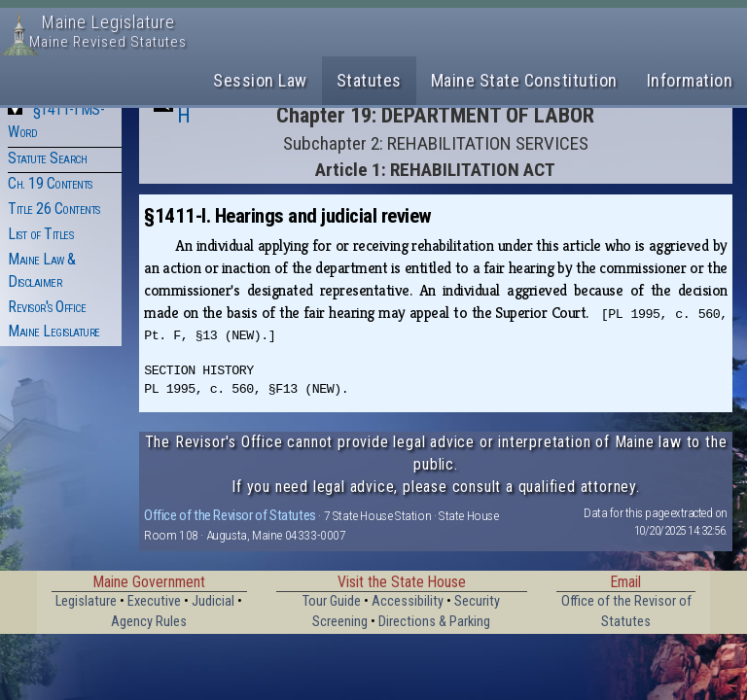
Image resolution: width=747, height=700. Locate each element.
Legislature (86, 601)
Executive (154, 601)
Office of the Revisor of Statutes (230, 515)
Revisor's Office (47, 307)
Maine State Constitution (524, 80)
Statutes (369, 80)
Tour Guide (332, 601)
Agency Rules (149, 622)
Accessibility (408, 601)
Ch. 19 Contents (50, 183)
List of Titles (40, 234)
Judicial (213, 601)
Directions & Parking (434, 622)
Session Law (260, 80)
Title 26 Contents (54, 209)
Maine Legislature (54, 331)
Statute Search (47, 158)
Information (690, 80)
